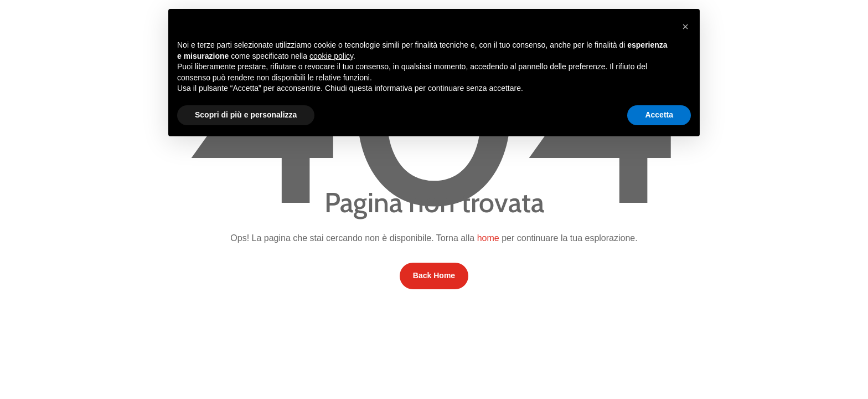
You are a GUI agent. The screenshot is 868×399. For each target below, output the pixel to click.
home (488, 238)
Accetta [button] (659, 115)
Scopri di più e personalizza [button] (246, 115)
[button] (685, 27)
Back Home (434, 275)
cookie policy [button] (331, 56)
